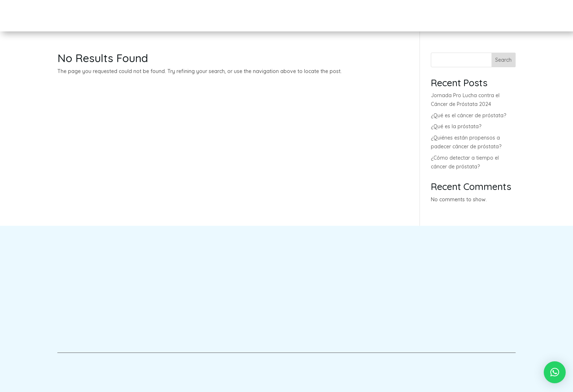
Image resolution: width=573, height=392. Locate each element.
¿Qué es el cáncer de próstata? (468, 115)
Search (503, 60)
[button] (555, 372)
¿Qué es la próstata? (456, 126)
